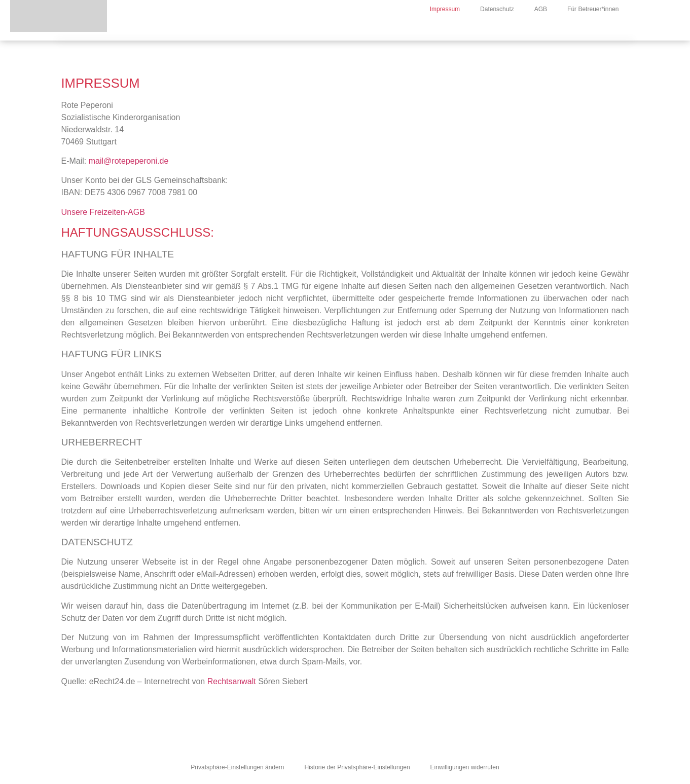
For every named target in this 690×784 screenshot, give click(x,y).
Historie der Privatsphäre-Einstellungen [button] (357, 767)
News (320, 29)
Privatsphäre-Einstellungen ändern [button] (237, 767)
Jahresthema (425, 29)
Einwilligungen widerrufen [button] (465, 767)
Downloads (600, 29)
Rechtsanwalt (232, 681)
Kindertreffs (541, 29)
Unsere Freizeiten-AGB (103, 212)
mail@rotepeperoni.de (129, 161)
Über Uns (366, 29)
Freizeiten (484, 29)
